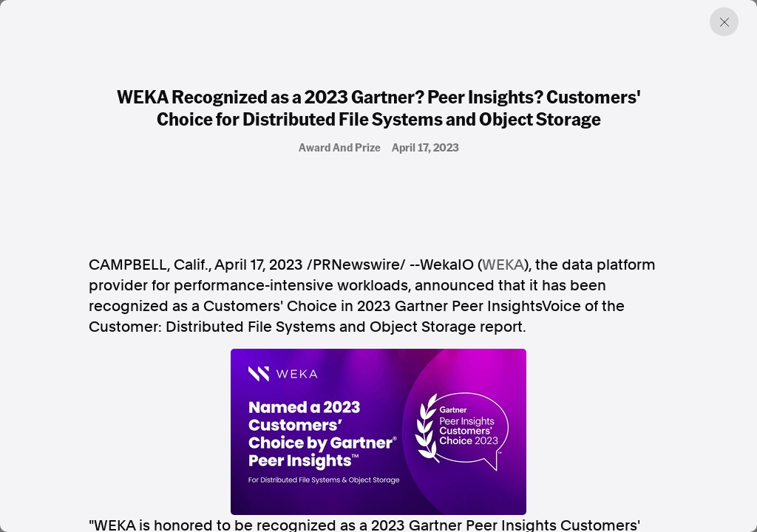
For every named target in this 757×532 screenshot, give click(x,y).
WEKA (503, 265)
